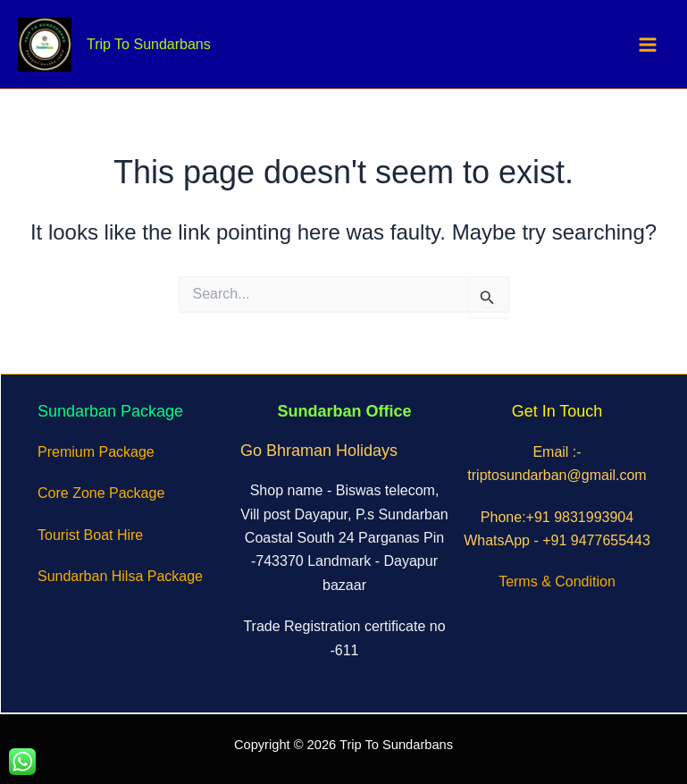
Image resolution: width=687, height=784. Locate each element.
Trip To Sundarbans (149, 44)
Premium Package (96, 452)
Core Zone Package (101, 493)
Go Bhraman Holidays (319, 451)
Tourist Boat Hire (90, 535)
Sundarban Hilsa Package (120, 576)
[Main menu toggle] (649, 45)
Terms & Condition (557, 582)
